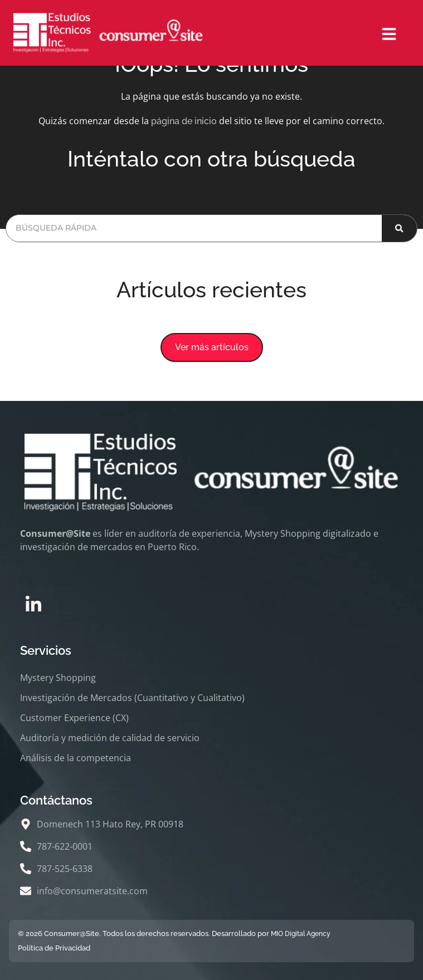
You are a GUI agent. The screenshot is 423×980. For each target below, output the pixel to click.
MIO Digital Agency (301, 934)
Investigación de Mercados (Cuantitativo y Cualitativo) (132, 698)
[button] (212, 347)
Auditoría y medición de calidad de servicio (110, 738)
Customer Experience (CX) (74, 718)
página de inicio (184, 121)
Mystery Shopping (58, 678)
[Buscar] (399, 228)
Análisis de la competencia (76, 758)
